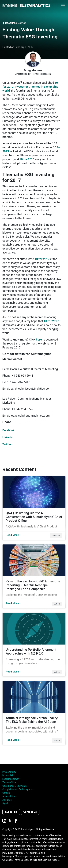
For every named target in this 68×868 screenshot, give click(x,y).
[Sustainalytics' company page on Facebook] (16, 820)
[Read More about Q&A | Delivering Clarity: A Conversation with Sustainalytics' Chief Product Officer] (34, 508)
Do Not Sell (8, 775)
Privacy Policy (9, 772)
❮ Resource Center (14, 23)
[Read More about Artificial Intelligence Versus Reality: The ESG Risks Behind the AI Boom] (34, 713)
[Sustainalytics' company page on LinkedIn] (4, 820)
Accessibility (9, 796)
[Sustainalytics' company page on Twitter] (10, 820)
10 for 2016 (27, 159)
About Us (7, 800)
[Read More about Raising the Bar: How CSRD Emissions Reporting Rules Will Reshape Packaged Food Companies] (34, 576)
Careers (6, 793)
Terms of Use (9, 782)
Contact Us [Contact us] (30, 812)
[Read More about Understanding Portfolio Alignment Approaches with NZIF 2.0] (34, 645)
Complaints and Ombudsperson (18, 789)
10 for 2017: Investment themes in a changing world (30, 87)
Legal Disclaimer (11, 779)
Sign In (6, 803)
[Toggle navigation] (63, 6)
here (39, 339)
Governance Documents (15, 786)
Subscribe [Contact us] (11, 812)
